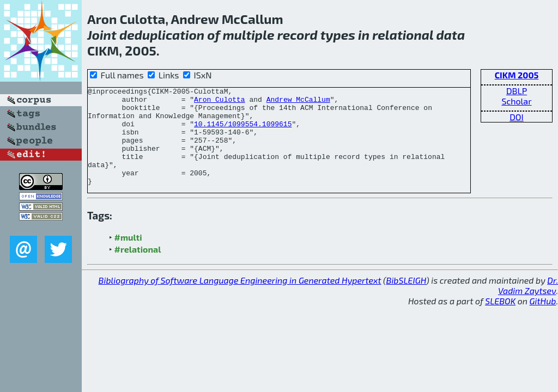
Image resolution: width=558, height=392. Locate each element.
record (298, 35)
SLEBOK (500, 320)
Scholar (516, 101)
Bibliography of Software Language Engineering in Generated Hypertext (240, 300)
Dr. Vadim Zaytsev (528, 305)
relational (403, 35)
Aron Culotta (220, 102)
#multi (128, 257)
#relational (138, 269)
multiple (249, 35)
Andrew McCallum (298, 102)
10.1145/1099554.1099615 (243, 132)
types (338, 35)
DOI (517, 117)
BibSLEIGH (406, 300)
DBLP (517, 91)
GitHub (543, 320)
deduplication (162, 35)
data (451, 35)
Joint (102, 35)
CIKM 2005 (517, 75)
